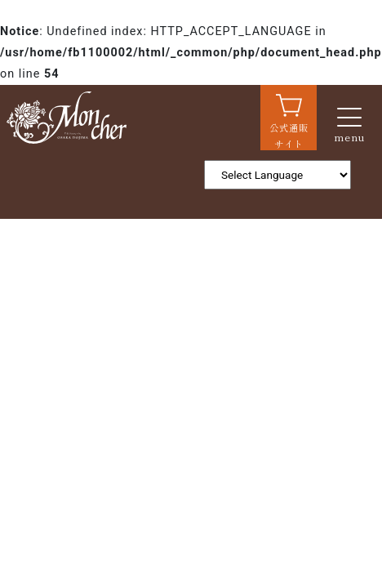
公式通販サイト (289, 136)
